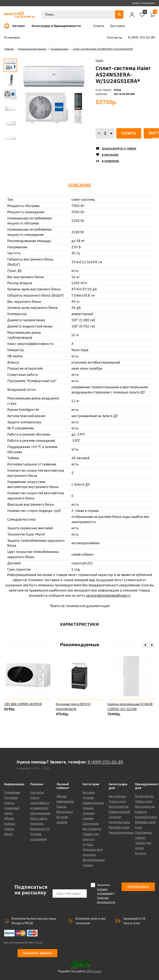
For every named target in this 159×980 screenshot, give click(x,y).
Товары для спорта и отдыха (91, 839)
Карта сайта (39, 818)
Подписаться (138, 887)
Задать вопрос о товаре (119, 149)
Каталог (141, 853)
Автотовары (117, 796)
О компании (12, 793)
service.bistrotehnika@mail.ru (108, 595)
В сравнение (110, 161)
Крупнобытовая (119, 822)
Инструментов (119, 807)
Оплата (9, 803)
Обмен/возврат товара (10, 824)
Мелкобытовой (145, 822)
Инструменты (92, 829)
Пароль (61, 807)
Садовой (115, 817)
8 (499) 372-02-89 (105, 762)
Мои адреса (65, 812)
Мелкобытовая (119, 827)
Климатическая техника (32, 49)
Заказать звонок (37, 953)
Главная (9, 49)
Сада (139, 827)
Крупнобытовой (146, 817)
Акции (8, 834)
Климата (141, 812)
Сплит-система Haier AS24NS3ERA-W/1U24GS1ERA (103, 49)
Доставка (11, 798)
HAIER (99, 60)
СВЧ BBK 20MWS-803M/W (23, 720)
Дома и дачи (117, 801)
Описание (80, 185)
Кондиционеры (60, 49)
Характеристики (79, 624)
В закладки (110, 155)
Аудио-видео (144, 796)
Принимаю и (106, 893)
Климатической (119, 812)
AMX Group (93, 971)
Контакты (37, 793)
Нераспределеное (121, 833)
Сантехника (91, 824)
